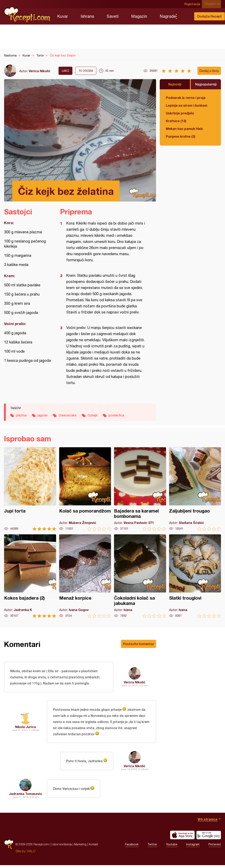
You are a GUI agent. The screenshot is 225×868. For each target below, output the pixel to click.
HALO (31, 854)
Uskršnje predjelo (180, 113)
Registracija (193, 4)
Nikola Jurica (25, 729)
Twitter (152, 847)
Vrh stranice (208, 822)
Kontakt (93, 847)
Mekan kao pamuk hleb (184, 129)
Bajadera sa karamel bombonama (140, 489)
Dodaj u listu (209, 71)
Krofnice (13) (176, 121)
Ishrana (87, 16)
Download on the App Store (182, 838)
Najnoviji (175, 84)
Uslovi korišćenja (62, 847)
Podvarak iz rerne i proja (186, 98)
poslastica (116, 415)
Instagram (193, 847)
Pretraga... (184, 16)
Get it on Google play (209, 838)
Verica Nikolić (40, 71)
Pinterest (215, 847)
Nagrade (168, 16)
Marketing (80, 847)
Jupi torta (30, 489)
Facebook (132, 847)
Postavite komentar (139, 644)
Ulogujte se (213, 4)
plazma (21, 415)
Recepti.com (28, 15)
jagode (43, 415)
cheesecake (68, 415)
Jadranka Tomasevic (26, 797)
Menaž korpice (85, 576)
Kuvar (63, 16)
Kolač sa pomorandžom (85, 489)
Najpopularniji (206, 84)
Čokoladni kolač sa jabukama (140, 576)
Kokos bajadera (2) (30, 576)
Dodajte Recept (209, 16)
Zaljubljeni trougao (195, 489)
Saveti (113, 16)
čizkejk (93, 415)
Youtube (172, 847)
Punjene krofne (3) (181, 136)
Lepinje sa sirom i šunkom (187, 105)
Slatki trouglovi (195, 576)
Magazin (139, 16)
